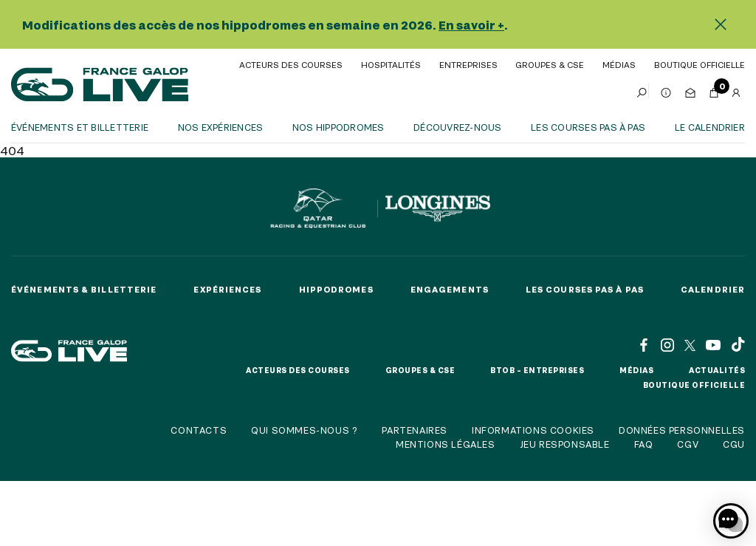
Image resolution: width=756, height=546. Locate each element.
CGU (734, 444)
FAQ (644, 444)
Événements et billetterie (80, 127)
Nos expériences (221, 127)
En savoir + (471, 25)
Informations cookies (533, 430)
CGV (688, 444)
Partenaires (415, 430)
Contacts (199, 430)
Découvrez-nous (457, 127)
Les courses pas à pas (588, 127)
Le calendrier (710, 127)
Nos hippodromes (339, 127)
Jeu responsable (565, 444)
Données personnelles (682, 430)
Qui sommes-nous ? (304, 430)
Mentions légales (446, 444)
